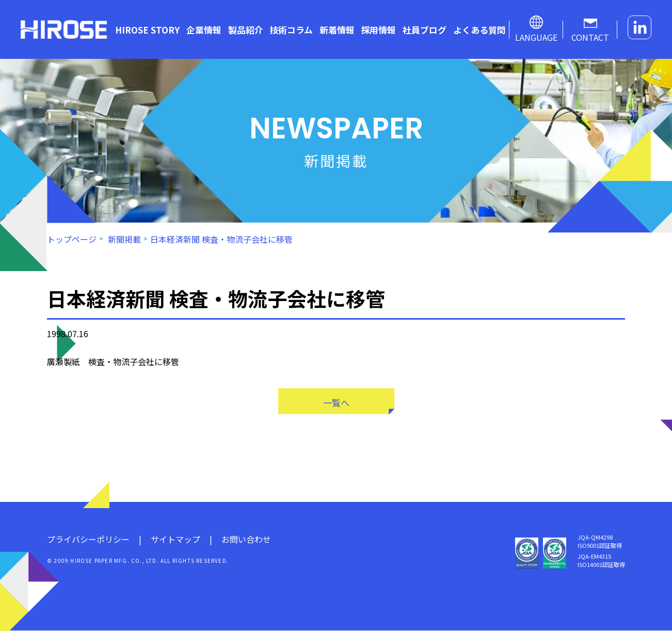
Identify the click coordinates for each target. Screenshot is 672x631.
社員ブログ (425, 30)
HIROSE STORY (147, 30)
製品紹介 (246, 30)
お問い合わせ (246, 540)
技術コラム (291, 30)
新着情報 (337, 30)
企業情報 (204, 30)
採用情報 (378, 30)
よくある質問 (479, 30)
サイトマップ (175, 540)
